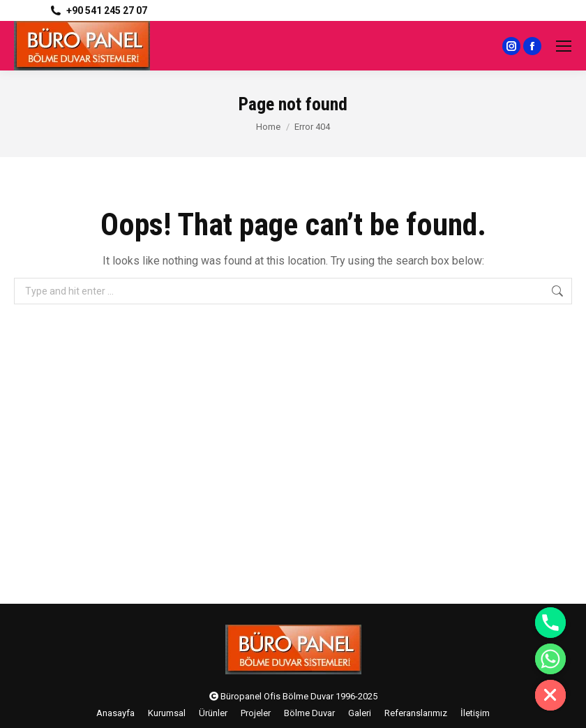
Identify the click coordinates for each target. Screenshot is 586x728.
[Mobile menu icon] (564, 46)
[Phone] (550, 623)
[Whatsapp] (550, 659)
